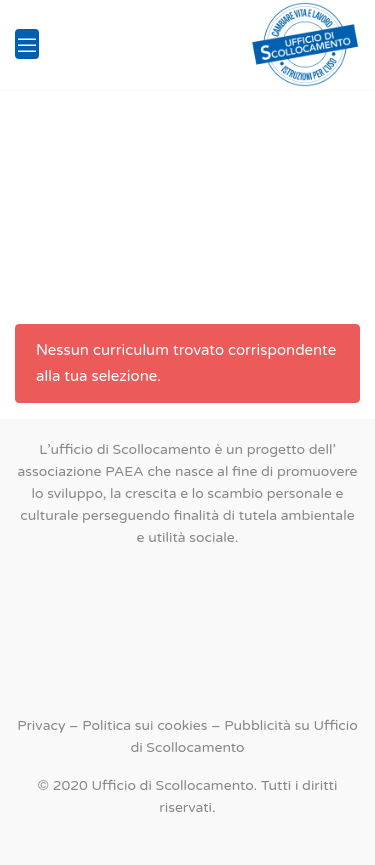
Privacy (41, 725)
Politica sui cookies (144, 725)
